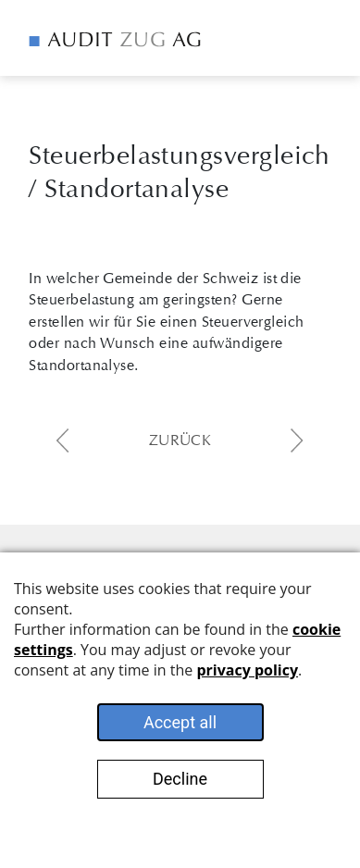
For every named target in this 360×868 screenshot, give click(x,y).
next (297, 440)
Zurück (180, 440)
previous (63, 440)
